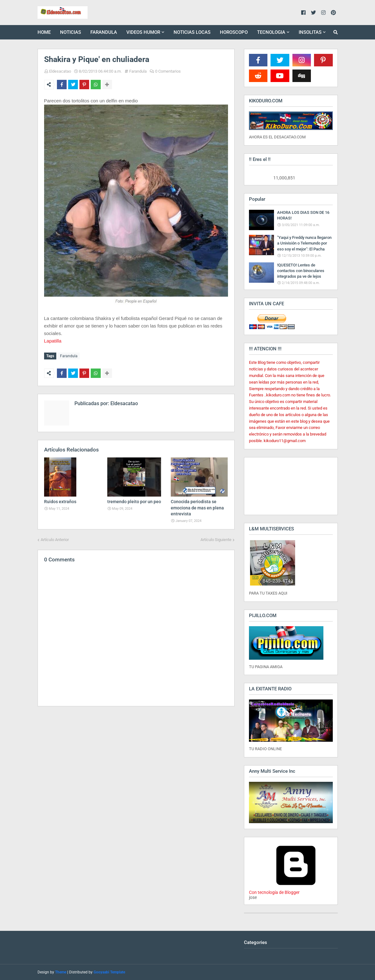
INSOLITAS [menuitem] (310, 32)
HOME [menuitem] (44, 32)
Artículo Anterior (55, 538)
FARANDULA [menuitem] (104, 32)
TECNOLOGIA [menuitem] (271, 32)
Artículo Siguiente (216, 538)
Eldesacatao (60, 71)
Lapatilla (53, 341)
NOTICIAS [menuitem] (71, 32)
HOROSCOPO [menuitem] (234, 32)
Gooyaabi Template (109, 972)
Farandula (138, 71)
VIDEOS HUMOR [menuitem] (143, 32)
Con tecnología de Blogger (296, 890)
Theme (61, 972)
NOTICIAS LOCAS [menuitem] (192, 32)
